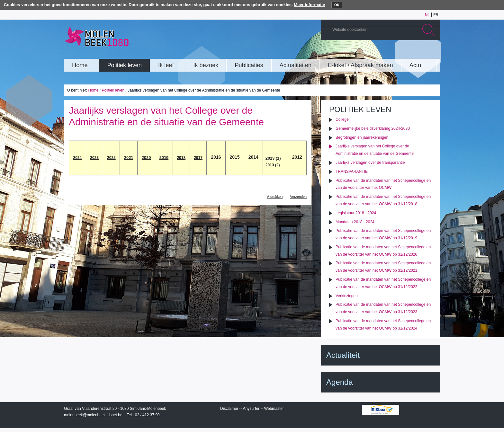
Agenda (340, 382)
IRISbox (381, 410)
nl (427, 15)
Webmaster (274, 409)
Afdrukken (275, 197)
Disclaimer (229, 409)
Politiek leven (113, 90)
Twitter (414, 53)
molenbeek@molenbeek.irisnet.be (93, 415)
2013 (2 (272, 165)
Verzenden (298, 197)
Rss (433, 53)
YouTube (395, 53)
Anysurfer (251, 409)
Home (93, 90)
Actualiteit (343, 355)
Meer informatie (309, 5)
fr (436, 15)
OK (337, 5)
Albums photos (404, 53)
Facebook (424, 53)
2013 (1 (272, 158)
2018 (181, 158)
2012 (297, 157)
